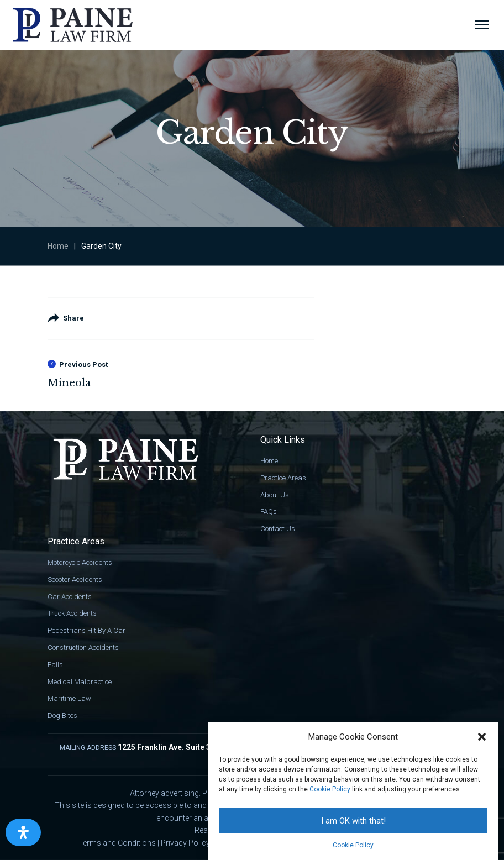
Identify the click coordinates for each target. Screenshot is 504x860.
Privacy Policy (185, 843)
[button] (482, 737)
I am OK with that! (353, 821)
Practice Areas (283, 478)
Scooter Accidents (75, 580)
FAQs (269, 512)
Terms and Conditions (117, 843)
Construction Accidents (83, 647)
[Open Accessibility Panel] (23, 832)
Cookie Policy (330, 789)
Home (58, 246)
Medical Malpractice (80, 682)
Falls (55, 665)
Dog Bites (62, 715)
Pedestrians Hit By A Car (86, 630)
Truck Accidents (72, 613)
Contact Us (278, 529)
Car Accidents (70, 597)
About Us (275, 495)
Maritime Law (69, 698)
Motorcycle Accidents (80, 562)
